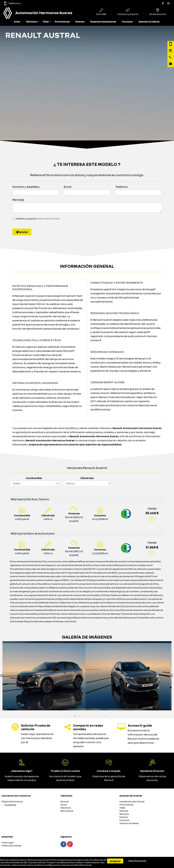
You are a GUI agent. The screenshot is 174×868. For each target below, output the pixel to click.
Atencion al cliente (149, 22)
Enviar (22, 232)
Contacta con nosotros (16, 796)
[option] (45, 676)
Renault (65, 802)
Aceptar (115, 861)
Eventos (80, 22)
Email (68, 187)
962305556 (10, 805)
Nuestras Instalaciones (103, 22)
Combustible (34, 478)
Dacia (64, 805)
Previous (2, 676)
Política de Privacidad (48, 219)
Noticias (124, 811)
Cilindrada (87, 478)
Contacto (127, 22)
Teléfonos (12, 3)
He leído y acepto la (38, 219)
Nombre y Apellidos (26, 187)
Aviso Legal (8, 843)
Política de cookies (11, 846)
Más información (83, 865)
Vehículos (31, 22)
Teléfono (121, 187)
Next (172, 676)
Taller (46, 22)
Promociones (62, 22)
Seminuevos (67, 811)
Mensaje (18, 200)
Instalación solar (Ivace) (132, 802)
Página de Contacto (12, 802)
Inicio (17, 22)
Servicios (124, 814)
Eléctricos (66, 808)
